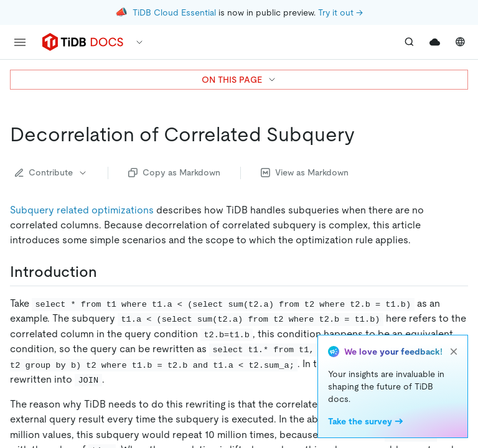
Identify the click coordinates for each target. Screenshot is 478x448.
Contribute (51, 172)
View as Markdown (305, 172)
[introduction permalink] (107, 272)
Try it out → (340, 12)
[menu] (20, 42)
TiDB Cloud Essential (174, 12)
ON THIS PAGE (239, 80)
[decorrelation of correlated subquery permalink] (365, 134)
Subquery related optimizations (82, 210)
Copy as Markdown (174, 172)
